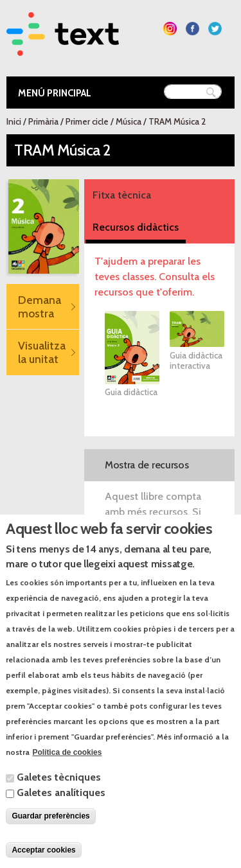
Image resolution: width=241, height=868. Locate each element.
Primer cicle (87, 121)
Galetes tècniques (59, 789)
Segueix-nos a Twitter (215, 29)
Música (129, 121)
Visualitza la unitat (42, 352)
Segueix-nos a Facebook (192, 29)
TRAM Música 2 (177, 121)
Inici (14, 121)
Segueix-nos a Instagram (170, 29)
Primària (43, 121)
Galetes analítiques (61, 805)
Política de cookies (67, 765)
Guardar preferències (50, 828)
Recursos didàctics (136, 227)
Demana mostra (40, 306)
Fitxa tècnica (122, 195)
